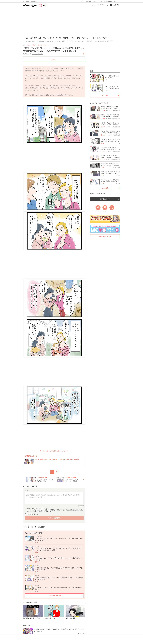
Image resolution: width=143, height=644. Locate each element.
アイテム (58, 38)
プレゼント (110, 1)
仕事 (35, 38)
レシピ (91, 1)
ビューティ (96, 1)
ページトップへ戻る (105, 237)
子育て (82, 1)
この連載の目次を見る (54, 595)
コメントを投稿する (54, 518)
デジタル (106, 38)
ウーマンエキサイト (37, 54)
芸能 (79, 38)
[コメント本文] (54, 498)
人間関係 (66, 38)
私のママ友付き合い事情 (40, 45)
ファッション (86, 38)
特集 (91, 71)
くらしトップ (28, 38)
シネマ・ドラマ (96, 38)
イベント (73, 38)
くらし (86, 1)
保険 (44, 38)
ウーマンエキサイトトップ (100, 5)
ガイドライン (39, 512)
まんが (101, 1)
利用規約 (29, 514)
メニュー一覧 (116, 1)
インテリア (51, 38)
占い (105, 1)
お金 (40, 38)
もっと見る (105, 95)
